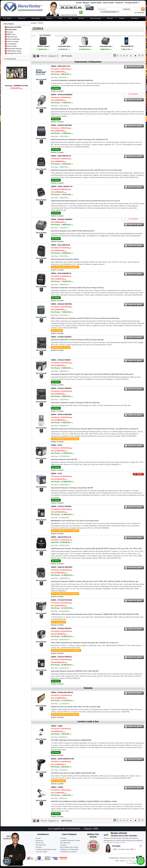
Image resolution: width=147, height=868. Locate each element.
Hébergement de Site (14, 53)
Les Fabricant (12, 44)
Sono (70, 18)
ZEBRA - (60, 66)
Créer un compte (13, 41)
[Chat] (7, 861)
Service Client (12, 46)
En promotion (133, 94)
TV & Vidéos (7, 18)
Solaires (122, 18)
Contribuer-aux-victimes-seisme (69, 853)
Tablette (88, 688)
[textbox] (110, 9)
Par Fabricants (65, 843)
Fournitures (135, 18)
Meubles (110, 18)
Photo (60, 18)
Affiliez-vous (11, 34)
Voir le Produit (41, 79)
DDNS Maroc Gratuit (14, 51)
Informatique (36, 18)
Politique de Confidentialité (69, 849)
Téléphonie (21, 18)
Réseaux (49, 18)
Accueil (34, 23)
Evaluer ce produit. (57, 91)
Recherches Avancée (14, 49)
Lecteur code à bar (88, 721)
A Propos (63, 838)
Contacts (63, 845)
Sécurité (81, 18)
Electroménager (96, 18)
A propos (10, 32)
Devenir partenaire (13, 39)
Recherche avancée (109, 12)
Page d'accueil (12, 37)
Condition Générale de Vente (70, 840)
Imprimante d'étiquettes (88, 62)
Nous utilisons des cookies (69, 847)
